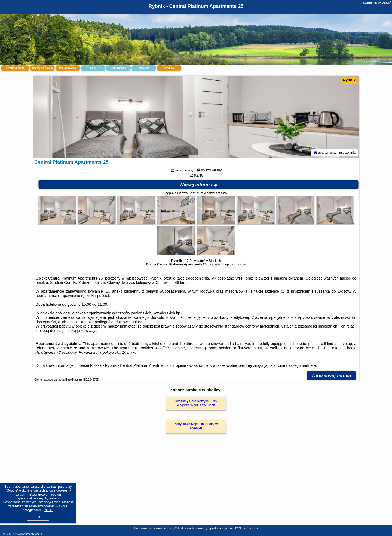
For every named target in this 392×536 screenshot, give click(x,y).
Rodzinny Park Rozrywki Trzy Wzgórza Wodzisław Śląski (196, 403)
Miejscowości (68, 68)
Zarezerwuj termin (332, 376)
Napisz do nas (248, 528)
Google (12, 490)
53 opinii (227, 264)
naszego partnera (301, 365)
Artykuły (169, 68)
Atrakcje (144, 68)
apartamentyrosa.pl (377, 2)
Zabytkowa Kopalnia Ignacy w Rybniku (196, 426)
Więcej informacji (198, 185)
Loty (93, 68)
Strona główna (15, 68)
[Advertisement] (196, 485)
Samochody (119, 68)
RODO (48, 510)
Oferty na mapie (42, 68)
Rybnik (349, 80)
